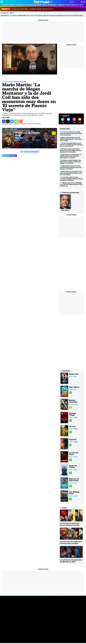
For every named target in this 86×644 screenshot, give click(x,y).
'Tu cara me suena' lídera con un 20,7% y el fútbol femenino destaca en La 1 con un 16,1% (71, 145)
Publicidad (57, 623)
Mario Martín (65, 210)
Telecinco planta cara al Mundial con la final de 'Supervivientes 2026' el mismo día (71, 184)
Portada (4, 604)
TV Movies (21, 609)
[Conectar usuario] (84, 2)
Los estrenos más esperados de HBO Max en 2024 (71, 561)
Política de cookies (36, 623)
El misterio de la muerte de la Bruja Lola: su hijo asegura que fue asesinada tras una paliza (71, 150)
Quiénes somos (5, 623)
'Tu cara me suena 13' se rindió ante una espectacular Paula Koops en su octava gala (71, 133)
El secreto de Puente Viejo (27, 134)
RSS (69, 623)
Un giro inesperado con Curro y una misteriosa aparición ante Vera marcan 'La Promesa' (71, 167)
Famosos (61, 5)
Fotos (45, 5)
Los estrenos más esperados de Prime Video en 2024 (71, 542)
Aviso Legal (14, 623)
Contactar (64, 623)
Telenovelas (56, 611)
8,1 (70, 445)
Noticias (6, 5)
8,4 (70, 393)
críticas (53, 136)
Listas (20, 608)
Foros (68, 5)
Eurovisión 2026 (56, 609)
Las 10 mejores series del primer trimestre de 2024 (70, 524)
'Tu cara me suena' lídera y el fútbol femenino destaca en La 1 (27, 9)
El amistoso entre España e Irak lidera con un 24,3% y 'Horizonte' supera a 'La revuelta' (70, 162)
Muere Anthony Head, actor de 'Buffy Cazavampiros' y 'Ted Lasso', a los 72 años (71, 139)
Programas (52, 5)
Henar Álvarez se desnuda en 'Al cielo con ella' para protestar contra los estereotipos (71, 173)
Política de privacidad (24, 623)
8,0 (70, 486)
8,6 (70, 460)
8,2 (70, 473)
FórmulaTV (4, 13)
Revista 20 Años (77, 5)
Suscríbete (72, 610)
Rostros (71, 604)
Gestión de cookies (48, 623)
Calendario (21, 606)
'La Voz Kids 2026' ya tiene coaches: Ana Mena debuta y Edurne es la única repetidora (71, 179)
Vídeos (39, 5)
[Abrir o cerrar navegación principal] (2, 2)
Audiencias (20, 5)
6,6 (70, 407)
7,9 (70, 499)
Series (12, 5)
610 (54, 145)
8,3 (70, 421)
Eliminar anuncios (44, 20)
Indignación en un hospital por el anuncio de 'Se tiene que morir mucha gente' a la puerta (70, 156)
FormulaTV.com (5, 626)
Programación (30, 5)
